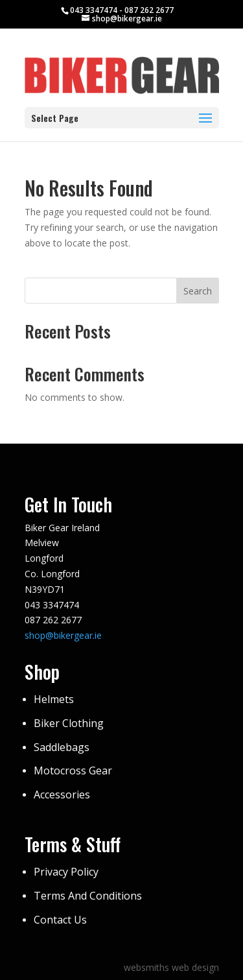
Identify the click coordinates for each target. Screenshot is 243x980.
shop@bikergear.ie (63, 635)
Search (198, 291)
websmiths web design (171, 967)
